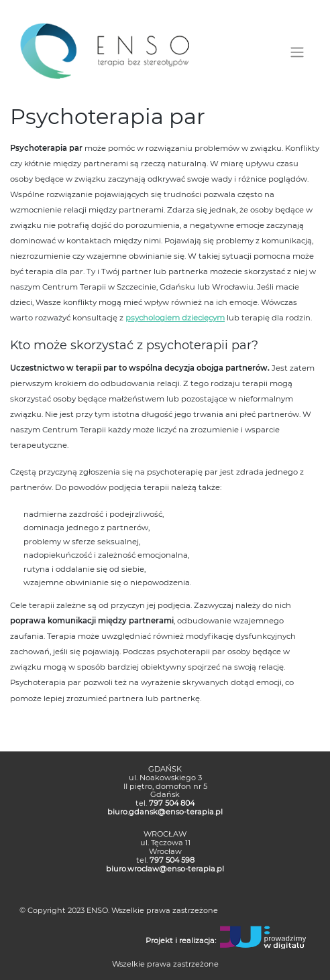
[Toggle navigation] (297, 52)
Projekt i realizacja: (181, 941)
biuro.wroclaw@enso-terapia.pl (165, 869)
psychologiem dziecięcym (175, 318)
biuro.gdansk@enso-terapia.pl (165, 812)
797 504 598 (172, 860)
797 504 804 (172, 803)
